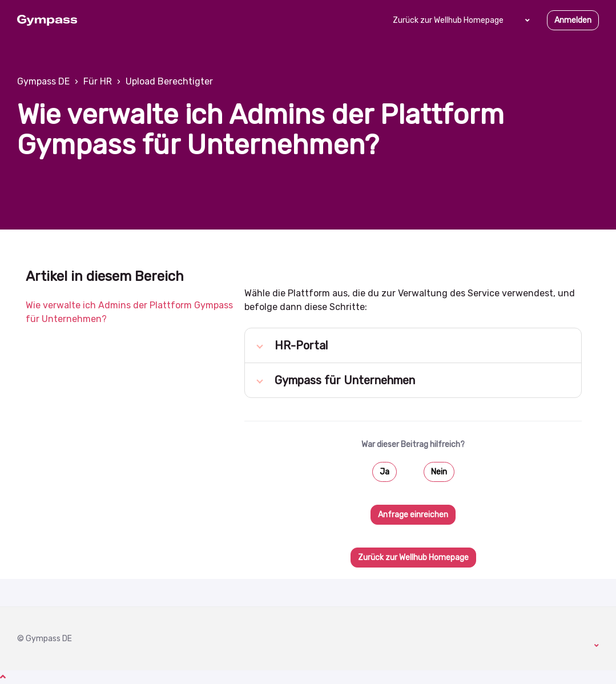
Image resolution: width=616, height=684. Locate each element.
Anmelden (573, 20)
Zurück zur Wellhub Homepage (448, 20)
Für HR (98, 81)
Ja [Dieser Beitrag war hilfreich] (385, 472)
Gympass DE (43, 81)
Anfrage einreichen (413, 515)
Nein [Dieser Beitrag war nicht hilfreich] (439, 472)
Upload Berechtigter (169, 81)
